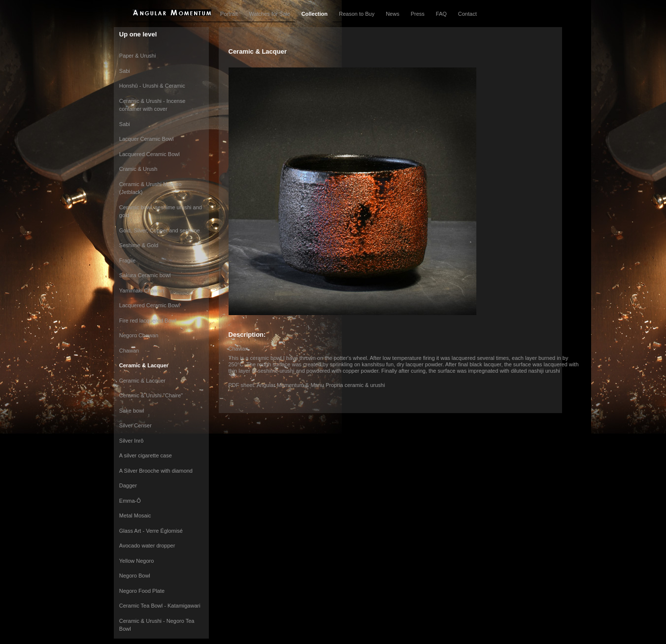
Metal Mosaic (135, 515)
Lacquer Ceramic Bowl (147, 139)
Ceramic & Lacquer (144, 365)
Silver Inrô (132, 441)
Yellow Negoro (137, 561)
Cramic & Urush (138, 169)
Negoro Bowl (135, 576)
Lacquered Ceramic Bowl (150, 154)
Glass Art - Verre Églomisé (151, 531)
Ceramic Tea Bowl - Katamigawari (160, 606)
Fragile (128, 260)
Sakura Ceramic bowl (145, 275)
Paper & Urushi (138, 56)
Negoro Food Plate (142, 591)
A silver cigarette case (146, 455)
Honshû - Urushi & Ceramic (152, 86)
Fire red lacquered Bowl (148, 321)
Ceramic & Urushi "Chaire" (151, 395)
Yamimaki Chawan (142, 290)
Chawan (129, 351)
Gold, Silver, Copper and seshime (160, 230)
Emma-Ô (130, 501)
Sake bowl (132, 411)
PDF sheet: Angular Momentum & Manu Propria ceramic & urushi (307, 385)
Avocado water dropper (147, 546)
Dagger (128, 485)
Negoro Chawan (139, 335)
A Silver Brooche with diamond (156, 471)
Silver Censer (135, 425)
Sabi (125, 71)
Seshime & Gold (139, 245)
